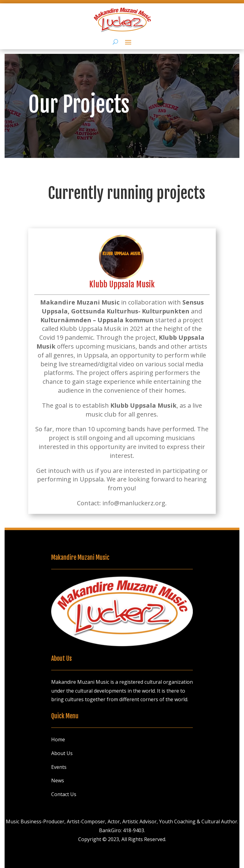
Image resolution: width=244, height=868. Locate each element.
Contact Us (64, 794)
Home (58, 739)
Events (59, 767)
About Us (62, 753)
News (58, 780)
